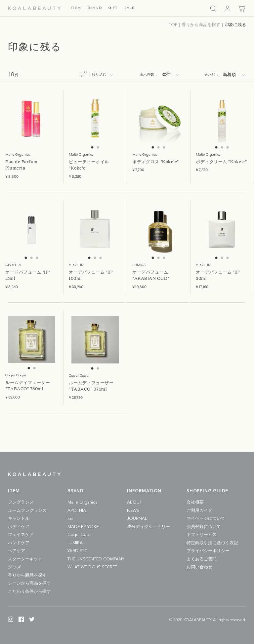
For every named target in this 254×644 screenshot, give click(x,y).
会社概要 (195, 502)
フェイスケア (21, 535)
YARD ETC (77, 551)
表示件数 (148, 75)
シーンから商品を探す (29, 583)
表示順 (211, 75)
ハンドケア (19, 543)
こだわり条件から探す (29, 592)
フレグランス (21, 502)
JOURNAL (137, 519)
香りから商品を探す (27, 575)
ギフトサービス (202, 535)
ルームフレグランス (27, 511)
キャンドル (19, 519)
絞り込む (99, 75)
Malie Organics (82, 502)
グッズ (14, 567)
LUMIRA (75, 543)
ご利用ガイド (199, 511)
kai (70, 519)
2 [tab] (98, 148)
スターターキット (25, 559)
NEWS (133, 511)
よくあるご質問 (202, 559)
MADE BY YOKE (83, 527)
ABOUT (134, 502)
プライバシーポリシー (208, 551)
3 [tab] (164, 148)
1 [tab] (92, 148)
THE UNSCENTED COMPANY (96, 559)
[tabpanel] (32, 119)
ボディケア (19, 527)
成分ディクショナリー (148, 527)
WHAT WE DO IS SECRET (92, 567)
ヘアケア (17, 551)
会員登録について (204, 527)
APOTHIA (77, 511)
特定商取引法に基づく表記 (212, 543)
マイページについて (206, 519)
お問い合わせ (199, 567)
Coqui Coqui (80, 535)
